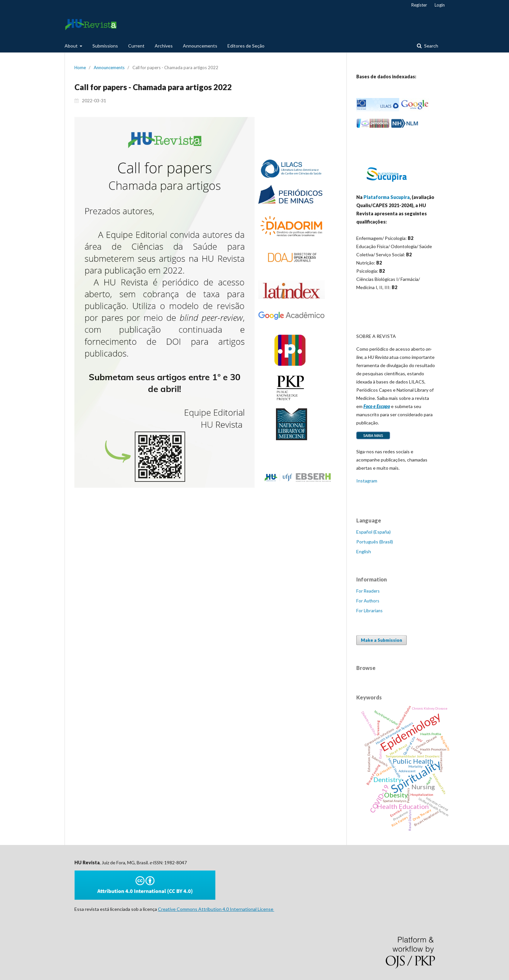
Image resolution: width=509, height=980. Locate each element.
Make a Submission (382, 640)
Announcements (200, 46)
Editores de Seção (246, 46)
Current (136, 46)
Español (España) (373, 532)
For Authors (368, 601)
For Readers (368, 591)
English (364, 551)
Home (80, 68)
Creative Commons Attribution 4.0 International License (216, 909)
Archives (164, 46)
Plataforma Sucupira (387, 197)
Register (419, 5)
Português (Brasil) (375, 542)
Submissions (105, 46)
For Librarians (369, 611)
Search (431, 46)
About (72, 46)
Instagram (367, 481)
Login (440, 5)
